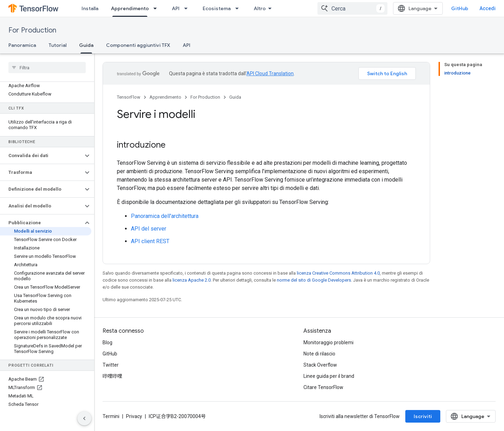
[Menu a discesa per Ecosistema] (239, 8)
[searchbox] (47, 68)
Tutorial (58, 45)
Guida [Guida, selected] (86, 45)
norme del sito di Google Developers (314, 280)
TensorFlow (129, 97)
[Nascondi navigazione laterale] (84, 418)
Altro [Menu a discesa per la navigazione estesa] (260, 8)
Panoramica (22, 45)
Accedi (488, 8)
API (176, 8)
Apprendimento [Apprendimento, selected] (130, 8)
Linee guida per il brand (329, 376)
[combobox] (352, 8)
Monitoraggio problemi (328, 342)
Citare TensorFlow (323, 387)
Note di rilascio (319, 354)
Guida (235, 97)
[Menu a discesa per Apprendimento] (157, 8)
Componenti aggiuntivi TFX (138, 45)
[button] (41, 156)
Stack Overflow (320, 365)
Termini (111, 416)
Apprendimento (165, 97)
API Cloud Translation (270, 73)
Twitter (111, 365)
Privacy (134, 416)
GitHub (460, 8)
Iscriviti (423, 416)
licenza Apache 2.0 (192, 280)
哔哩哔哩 (112, 376)
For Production (32, 30)
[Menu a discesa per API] (188, 8)
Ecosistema (217, 8)
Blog (107, 342)
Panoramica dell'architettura (165, 216)
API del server (149, 229)
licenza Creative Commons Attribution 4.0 (338, 273)
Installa (90, 8)
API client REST (150, 241)
